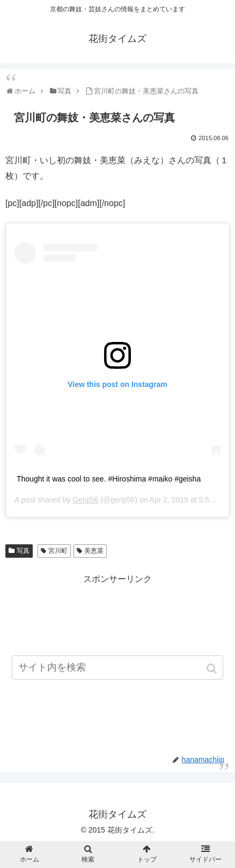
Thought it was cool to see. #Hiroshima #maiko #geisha (109, 479)
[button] (213, 669)
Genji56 (85, 500)
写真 (23, 551)
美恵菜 (94, 551)
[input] (117, 668)
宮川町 (58, 551)
